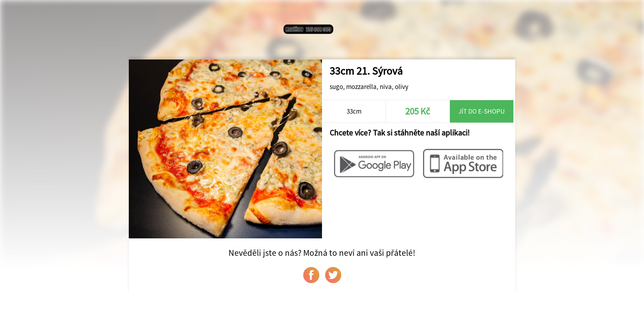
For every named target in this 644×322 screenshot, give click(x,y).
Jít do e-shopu (482, 111)
